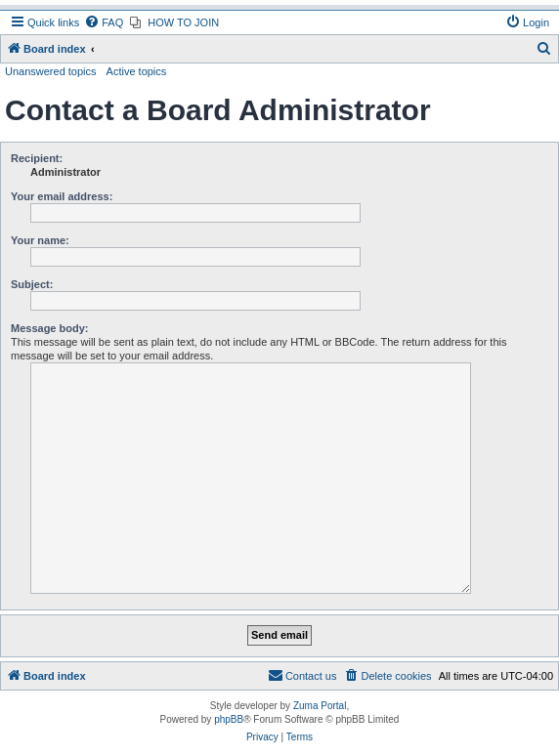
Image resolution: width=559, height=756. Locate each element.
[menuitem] (104, 22)
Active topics (137, 71)
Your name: (40, 240)
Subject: (32, 284)
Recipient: (37, 158)
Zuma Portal (320, 706)
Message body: (49, 328)
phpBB (229, 719)
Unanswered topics (51, 71)
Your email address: (62, 196)
